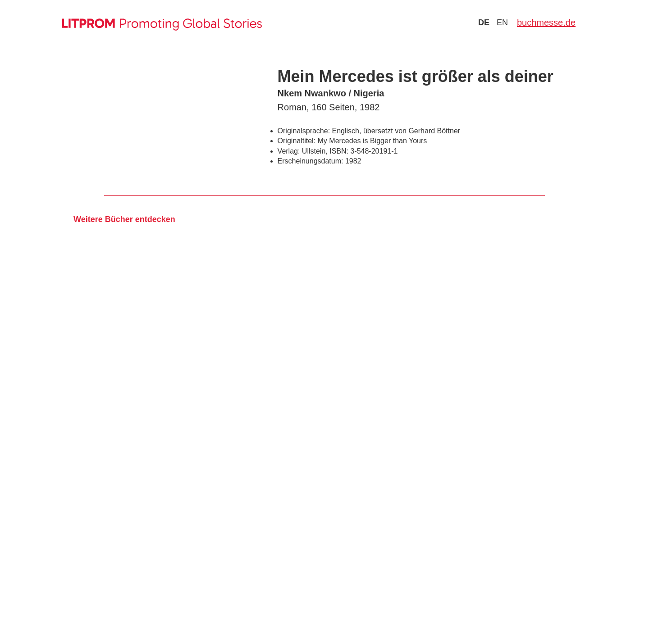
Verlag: (289, 151)
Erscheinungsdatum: (311, 161)
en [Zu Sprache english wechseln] (502, 23)
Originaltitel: (297, 141)
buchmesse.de (546, 23)
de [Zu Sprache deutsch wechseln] (484, 23)
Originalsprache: (304, 131)
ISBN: (339, 151)
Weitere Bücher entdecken (124, 219)
